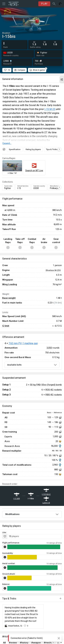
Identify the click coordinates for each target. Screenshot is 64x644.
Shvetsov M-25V (53, 270)
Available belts (14, 365)
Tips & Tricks (52, 149)
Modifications (12, 514)
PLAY (44, 4)
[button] (62, 80)
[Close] (59, 638)
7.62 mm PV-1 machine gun (23, 343)
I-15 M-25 (50, 109)
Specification (15, 149)
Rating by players (33, 149)
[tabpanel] (32, 356)
